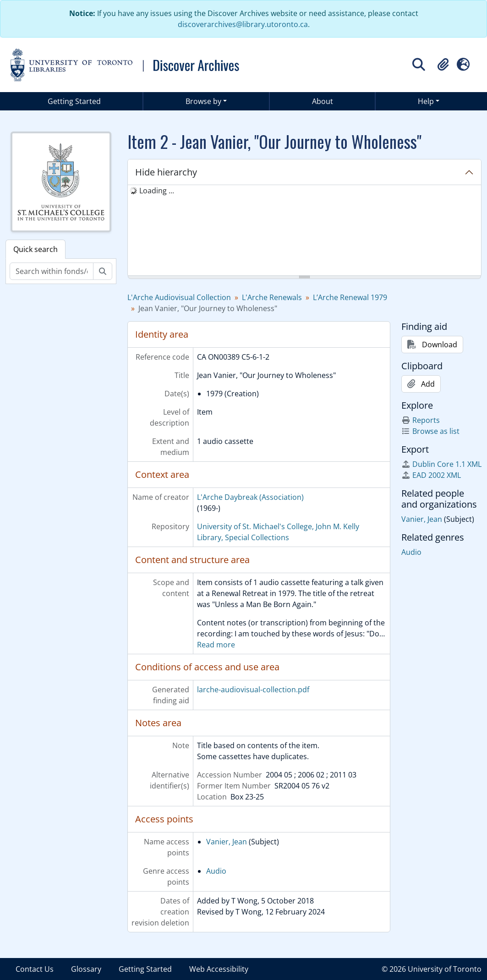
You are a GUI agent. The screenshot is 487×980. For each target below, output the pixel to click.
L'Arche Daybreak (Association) (250, 497)
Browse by (203, 101)
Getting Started (74, 101)
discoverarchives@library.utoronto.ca (243, 24)
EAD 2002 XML (431, 475)
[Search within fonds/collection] (52, 271)
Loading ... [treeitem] (157, 191)
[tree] (304, 231)
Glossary (86, 969)
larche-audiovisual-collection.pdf (253, 690)
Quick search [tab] (36, 249)
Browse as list (430, 431)
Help (426, 101)
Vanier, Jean (227, 842)
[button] (443, 65)
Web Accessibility (219, 969)
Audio (216, 871)
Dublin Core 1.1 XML (441, 464)
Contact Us (35, 969)
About (323, 101)
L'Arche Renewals (272, 297)
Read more (216, 645)
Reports (421, 420)
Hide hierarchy (166, 172)
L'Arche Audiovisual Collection (179, 297)
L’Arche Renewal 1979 (350, 297)
